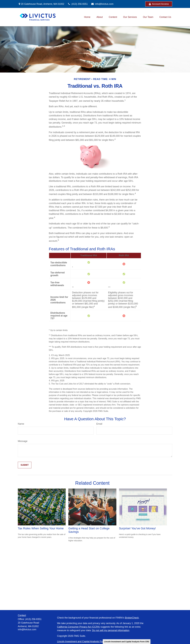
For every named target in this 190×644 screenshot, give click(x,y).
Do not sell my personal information (111, 630)
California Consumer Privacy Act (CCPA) (79, 627)
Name (21, 424)
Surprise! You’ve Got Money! (137, 528)
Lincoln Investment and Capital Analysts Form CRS (127, 642)
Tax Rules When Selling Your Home (41, 528)
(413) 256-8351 (78, 4)
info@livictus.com (102, 4)
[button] (87, 17)
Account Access (159, 4)
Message (23, 441)
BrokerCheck (132, 618)
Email (99, 424)
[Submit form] (25, 465)
